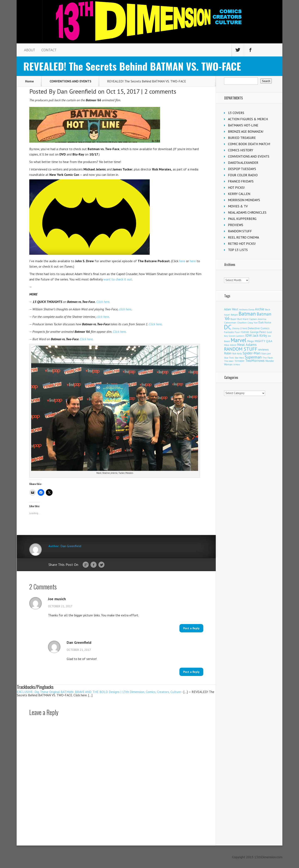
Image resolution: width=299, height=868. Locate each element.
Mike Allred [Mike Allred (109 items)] (230, 345)
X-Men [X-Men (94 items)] (237, 365)
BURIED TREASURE (242, 138)
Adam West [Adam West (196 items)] (231, 309)
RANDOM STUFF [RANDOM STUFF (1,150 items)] (241, 349)
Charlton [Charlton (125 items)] (242, 322)
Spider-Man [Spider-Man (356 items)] (252, 353)
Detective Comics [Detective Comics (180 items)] (259, 328)
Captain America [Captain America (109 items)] (258, 319)
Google (86, 565)
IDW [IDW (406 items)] (249, 335)
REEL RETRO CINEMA (243, 237)
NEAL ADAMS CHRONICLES (247, 212)
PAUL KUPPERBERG (242, 219)
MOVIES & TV (238, 206)
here (182, 261)
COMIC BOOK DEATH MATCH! (249, 144)
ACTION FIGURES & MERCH (248, 119)
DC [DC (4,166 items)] (228, 327)
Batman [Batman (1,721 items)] (247, 314)
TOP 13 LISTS (238, 250)
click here (125, 309)
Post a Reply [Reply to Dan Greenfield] (191, 672)
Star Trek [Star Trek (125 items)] (229, 357)
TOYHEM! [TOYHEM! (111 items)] (239, 361)
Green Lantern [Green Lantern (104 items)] (237, 336)
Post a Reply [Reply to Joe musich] (191, 628)
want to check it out (118, 279)
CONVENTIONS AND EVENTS (70, 81)
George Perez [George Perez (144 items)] (258, 332)
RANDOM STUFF (240, 231)
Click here (103, 302)
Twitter (101, 565)
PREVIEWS (236, 225)
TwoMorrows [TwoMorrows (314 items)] (255, 361)
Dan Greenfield (77, 91)
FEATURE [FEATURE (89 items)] (245, 332)
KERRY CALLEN (239, 194)
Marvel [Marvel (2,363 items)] (239, 340)
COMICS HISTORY (241, 150)
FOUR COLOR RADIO (243, 175)
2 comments (160, 91)
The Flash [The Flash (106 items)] (268, 358)
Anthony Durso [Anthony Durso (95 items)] (247, 310)
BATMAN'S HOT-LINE (243, 125)
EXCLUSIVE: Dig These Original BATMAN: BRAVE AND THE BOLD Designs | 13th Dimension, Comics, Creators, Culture (99, 692)
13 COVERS (236, 113)
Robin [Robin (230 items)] (228, 353)
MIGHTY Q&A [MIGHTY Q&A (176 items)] (263, 341)
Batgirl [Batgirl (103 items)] (234, 315)
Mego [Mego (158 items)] (251, 341)
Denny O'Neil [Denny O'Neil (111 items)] (240, 328)
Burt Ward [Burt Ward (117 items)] (243, 319)
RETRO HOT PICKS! (242, 244)
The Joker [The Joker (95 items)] (229, 361)
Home (29, 81)
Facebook (94, 565)
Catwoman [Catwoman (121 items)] (230, 323)
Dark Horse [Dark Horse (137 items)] (265, 323)
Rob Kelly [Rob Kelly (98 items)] (237, 354)
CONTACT (49, 50)
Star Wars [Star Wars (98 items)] (239, 358)
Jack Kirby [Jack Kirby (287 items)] (260, 335)
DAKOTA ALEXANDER (243, 163)
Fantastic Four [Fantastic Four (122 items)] (232, 332)
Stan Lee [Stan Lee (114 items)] (266, 353)
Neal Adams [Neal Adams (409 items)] (247, 345)
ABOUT (30, 50)
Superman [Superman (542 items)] (253, 357)
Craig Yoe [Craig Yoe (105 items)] (253, 323)
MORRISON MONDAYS (244, 200)
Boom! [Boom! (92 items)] (233, 319)
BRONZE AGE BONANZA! (246, 131)
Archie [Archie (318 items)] (260, 309)
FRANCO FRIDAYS (241, 181)
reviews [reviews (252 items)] (263, 349)
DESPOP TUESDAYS (242, 169)
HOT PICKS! (236, 187)
